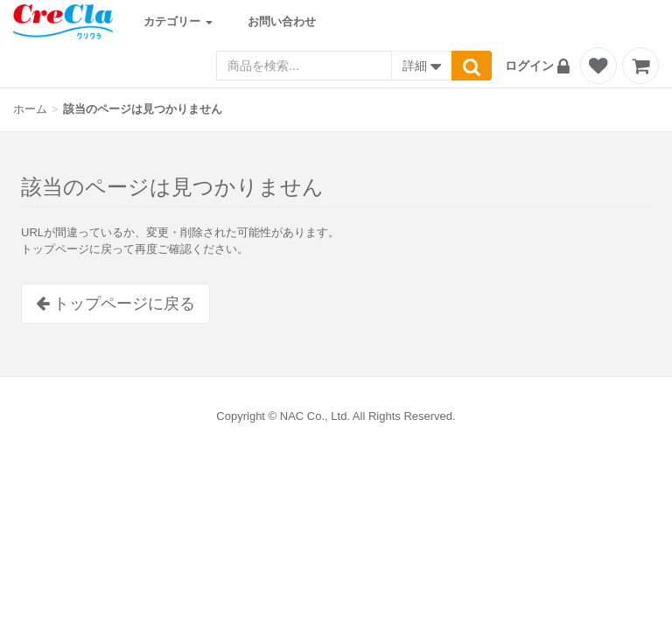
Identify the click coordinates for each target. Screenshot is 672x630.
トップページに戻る (115, 304)
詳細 (422, 67)
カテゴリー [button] (178, 21)
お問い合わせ (282, 21)
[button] (540, 66)
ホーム (30, 109)
